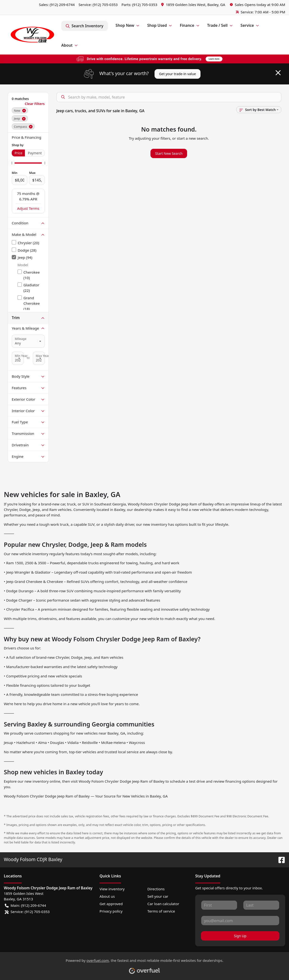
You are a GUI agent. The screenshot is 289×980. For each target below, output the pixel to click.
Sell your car (158, 896)
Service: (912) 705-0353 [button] (27, 912)
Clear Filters (35, 104)
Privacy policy (111, 911)
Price (18, 153)
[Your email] (240, 920)
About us (107, 896)
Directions (156, 889)
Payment (35, 153)
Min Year (21, 356)
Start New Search (169, 153)
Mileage (21, 339)
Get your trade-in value (178, 74)
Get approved (111, 904)
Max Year (42, 356)
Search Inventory (85, 26)
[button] (194, 5)
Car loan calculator (163, 904)
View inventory (112, 889)
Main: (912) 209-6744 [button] (25, 905)
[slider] (12, 163)
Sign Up (240, 936)
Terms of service (161, 911)
